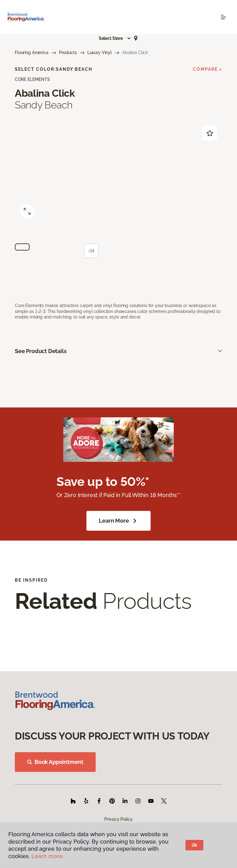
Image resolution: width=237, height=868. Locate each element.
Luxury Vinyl (100, 53)
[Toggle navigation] (223, 17)
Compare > (208, 69)
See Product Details (41, 351)
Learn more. (48, 856)
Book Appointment (55, 762)
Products (68, 53)
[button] (115, 38)
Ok (195, 845)
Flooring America (32, 53)
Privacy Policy (118, 819)
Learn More (118, 521)
